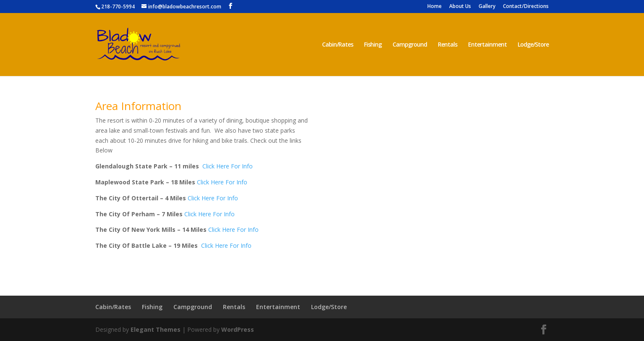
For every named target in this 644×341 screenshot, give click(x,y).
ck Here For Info (213, 214)
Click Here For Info (228, 166)
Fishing (373, 45)
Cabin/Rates (338, 45)
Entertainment (487, 45)
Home (435, 7)
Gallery (487, 7)
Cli (187, 214)
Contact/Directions (526, 7)
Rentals (448, 45)
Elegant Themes (156, 329)
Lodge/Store (533, 45)
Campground (410, 45)
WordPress (238, 329)
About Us (460, 7)
